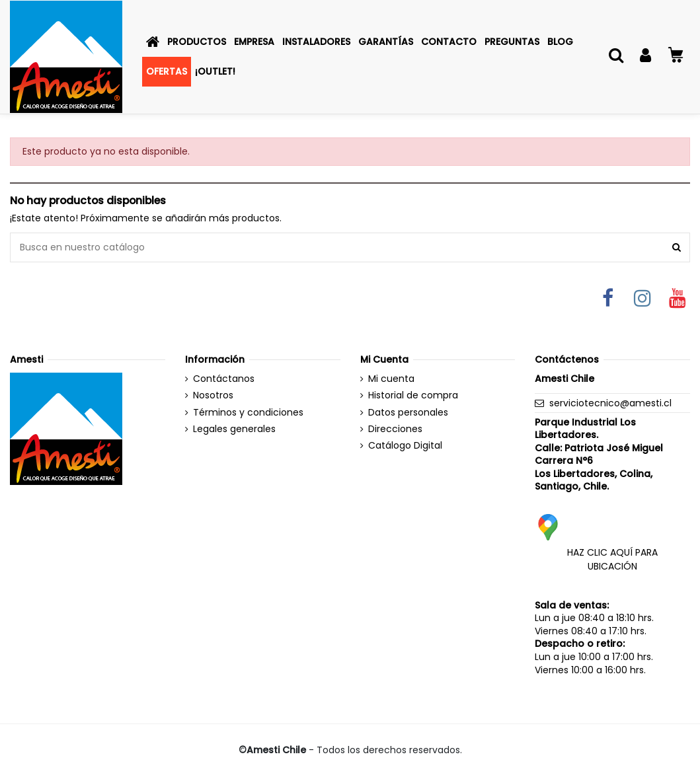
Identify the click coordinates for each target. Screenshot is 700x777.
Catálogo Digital (405, 446)
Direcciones (395, 429)
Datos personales (408, 413)
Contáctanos (224, 379)
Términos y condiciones (248, 413)
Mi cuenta (391, 379)
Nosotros (213, 395)
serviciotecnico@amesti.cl (610, 403)
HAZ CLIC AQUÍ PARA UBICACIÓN (612, 559)
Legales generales (234, 429)
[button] (197, 42)
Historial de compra (413, 395)
